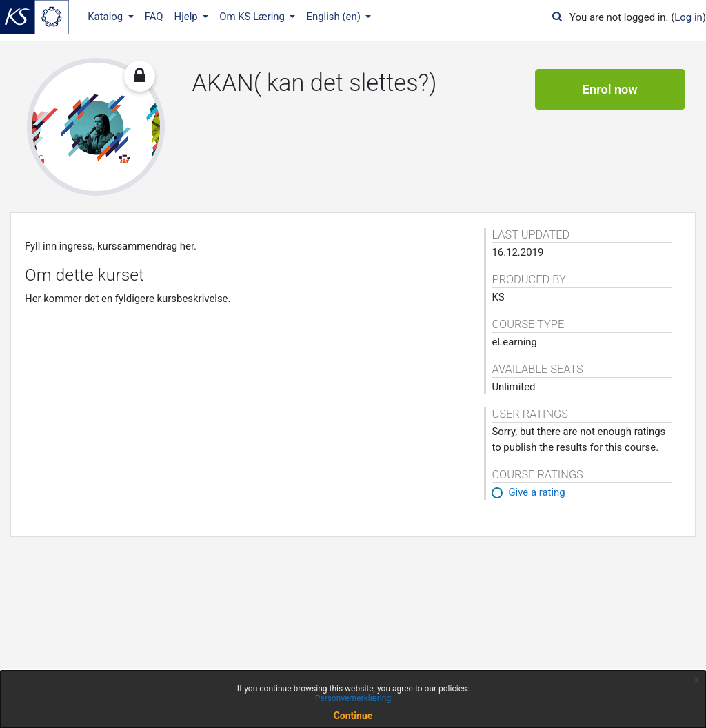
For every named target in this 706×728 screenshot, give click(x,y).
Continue (353, 716)
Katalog (107, 17)
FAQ (154, 17)
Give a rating (536, 492)
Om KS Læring (253, 17)
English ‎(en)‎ (334, 17)
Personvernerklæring (353, 698)
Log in (688, 17)
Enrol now (610, 89)
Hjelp (188, 17)
